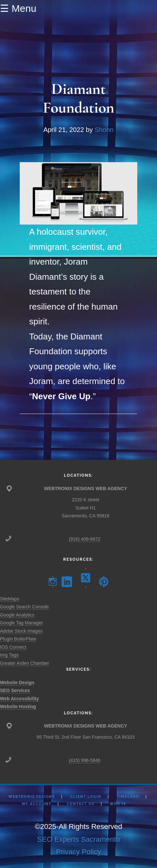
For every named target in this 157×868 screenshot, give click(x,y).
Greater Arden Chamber (25, 663)
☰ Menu (18, 8)
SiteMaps (10, 599)
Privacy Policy (78, 852)
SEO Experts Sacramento (79, 839)
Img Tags (9, 655)
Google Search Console (25, 607)
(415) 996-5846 (85, 760)
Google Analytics (17, 615)
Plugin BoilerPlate (18, 639)
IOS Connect (13, 647)
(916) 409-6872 (85, 539)
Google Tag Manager (22, 623)
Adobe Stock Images (21, 631)
